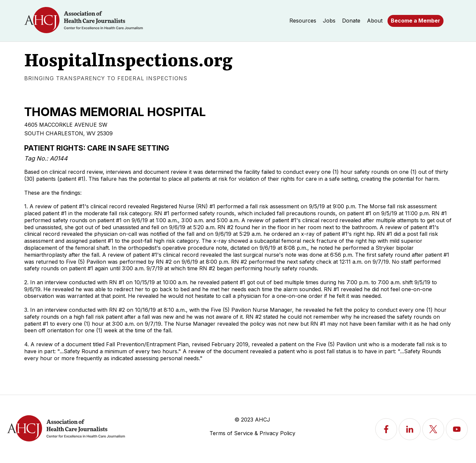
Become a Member (416, 21)
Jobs (329, 21)
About (375, 21)
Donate (351, 21)
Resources (303, 21)
